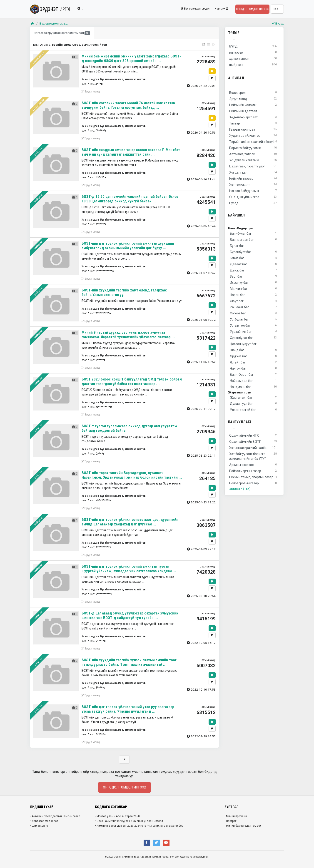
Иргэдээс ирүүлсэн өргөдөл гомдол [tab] (62, 33)
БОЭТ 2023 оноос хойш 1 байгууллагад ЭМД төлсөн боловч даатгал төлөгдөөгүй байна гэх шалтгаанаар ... (132, 381)
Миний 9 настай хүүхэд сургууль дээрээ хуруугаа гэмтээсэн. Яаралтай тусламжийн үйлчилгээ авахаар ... (128, 335)
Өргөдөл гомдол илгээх (252, 9)
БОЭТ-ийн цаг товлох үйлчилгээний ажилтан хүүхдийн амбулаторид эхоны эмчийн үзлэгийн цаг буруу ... (128, 246)
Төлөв (234, 33)
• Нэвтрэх (231, 821)
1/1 (124, 759)
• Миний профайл (236, 816)
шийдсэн (38, 152)
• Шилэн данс (39, 826)
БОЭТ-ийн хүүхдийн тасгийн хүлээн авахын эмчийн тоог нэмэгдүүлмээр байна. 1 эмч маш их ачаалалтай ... (129, 662)
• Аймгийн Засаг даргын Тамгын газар (55, 816)
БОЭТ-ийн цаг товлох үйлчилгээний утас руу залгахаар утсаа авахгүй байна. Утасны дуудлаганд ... (128, 709)
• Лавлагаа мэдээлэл (44, 821)
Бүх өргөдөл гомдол (196, 9)
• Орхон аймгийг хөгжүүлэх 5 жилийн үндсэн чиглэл (129, 821)
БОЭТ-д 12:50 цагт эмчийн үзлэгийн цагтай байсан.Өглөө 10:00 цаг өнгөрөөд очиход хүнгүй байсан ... (130, 199)
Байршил (236, 215)
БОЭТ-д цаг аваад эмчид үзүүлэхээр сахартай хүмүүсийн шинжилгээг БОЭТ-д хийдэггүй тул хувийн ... (130, 615)
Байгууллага (240, 422)
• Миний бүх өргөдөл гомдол (243, 826)
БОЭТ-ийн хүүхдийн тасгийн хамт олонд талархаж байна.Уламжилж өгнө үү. (124, 292)
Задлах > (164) (240, 489)
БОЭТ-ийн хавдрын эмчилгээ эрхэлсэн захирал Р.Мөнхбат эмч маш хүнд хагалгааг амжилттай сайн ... (131, 152)
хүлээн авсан (38, 58)
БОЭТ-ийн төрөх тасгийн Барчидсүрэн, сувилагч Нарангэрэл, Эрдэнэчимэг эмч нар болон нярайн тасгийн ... (132, 475)
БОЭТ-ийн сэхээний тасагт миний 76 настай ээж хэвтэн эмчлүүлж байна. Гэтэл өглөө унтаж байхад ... (128, 105)
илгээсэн (253, 53)
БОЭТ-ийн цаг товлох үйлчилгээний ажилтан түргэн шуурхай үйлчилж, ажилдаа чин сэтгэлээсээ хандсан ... (129, 569)
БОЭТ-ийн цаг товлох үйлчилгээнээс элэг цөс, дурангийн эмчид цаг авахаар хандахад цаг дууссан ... (130, 522)
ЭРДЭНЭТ (51, 9)
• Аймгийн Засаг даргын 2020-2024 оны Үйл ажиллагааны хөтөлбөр (139, 826)
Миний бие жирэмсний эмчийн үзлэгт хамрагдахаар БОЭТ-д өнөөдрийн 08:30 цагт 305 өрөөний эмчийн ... (131, 58)
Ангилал (236, 78)
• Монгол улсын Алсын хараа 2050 (117, 816)
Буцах (278, 23)
